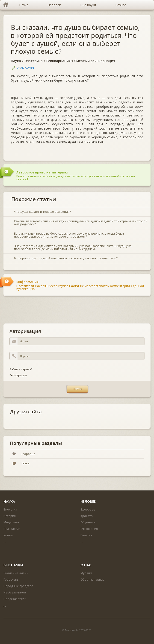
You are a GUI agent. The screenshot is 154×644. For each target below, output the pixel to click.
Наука (16, 61)
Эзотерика (34, 61)
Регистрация (18, 375)
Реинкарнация (58, 61)
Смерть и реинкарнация (95, 61)
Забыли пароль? (21, 369)
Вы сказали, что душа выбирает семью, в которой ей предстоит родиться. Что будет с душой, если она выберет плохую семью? (75, 39)
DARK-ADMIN (25, 68)
